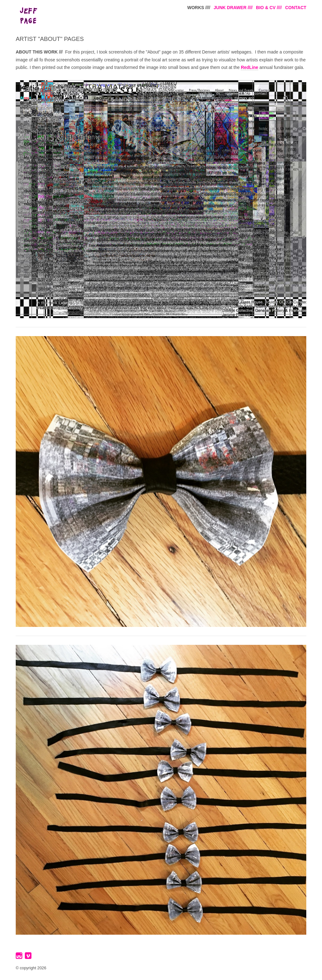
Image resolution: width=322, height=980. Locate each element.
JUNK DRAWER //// (233, 8)
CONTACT (296, 8)
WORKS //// (199, 8)
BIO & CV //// (269, 8)
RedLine (250, 67)
